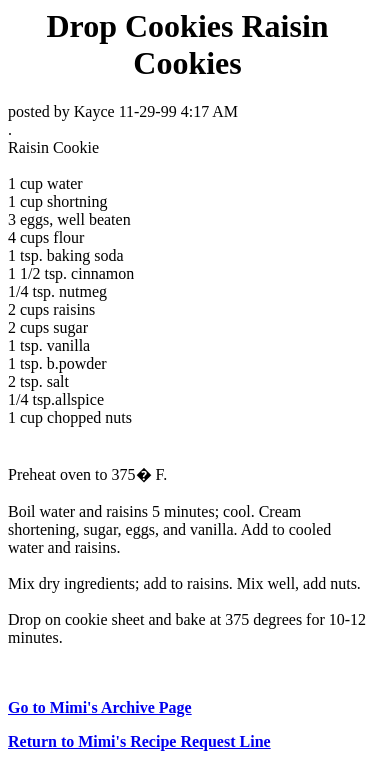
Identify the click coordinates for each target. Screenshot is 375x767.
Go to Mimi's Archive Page (100, 707)
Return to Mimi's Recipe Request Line (139, 741)
